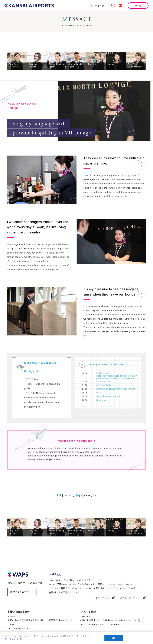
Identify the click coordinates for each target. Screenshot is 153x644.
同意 (114, 638)
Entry (138, 6)
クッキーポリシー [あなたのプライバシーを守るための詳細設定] (17, 639)
